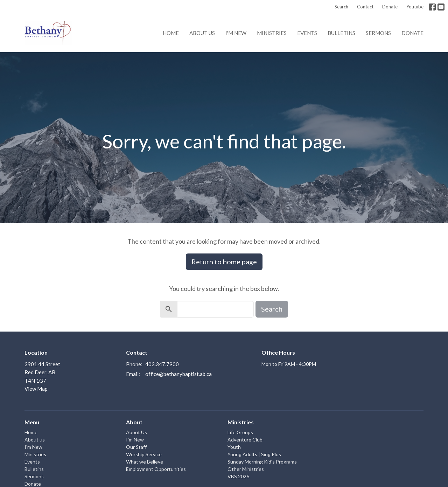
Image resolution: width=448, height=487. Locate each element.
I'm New (236, 33)
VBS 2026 (238, 476)
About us (202, 33)
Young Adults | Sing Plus (254, 454)
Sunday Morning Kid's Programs (262, 462)
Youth (234, 447)
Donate (390, 7)
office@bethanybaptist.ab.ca (178, 374)
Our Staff (136, 447)
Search (341, 7)
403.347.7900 (162, 364)
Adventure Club (245, 440)
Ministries (272, 33)
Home (171, 33)
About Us (136, 432)
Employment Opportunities (156, 469)
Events (307, 33)
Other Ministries (246, 469)
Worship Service (144, 454)
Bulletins (341, 33)
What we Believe (145, 462)
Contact (365, 7)
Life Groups (240, 432)
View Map (36, 389)
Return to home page (224, 262)
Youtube (415, 7)
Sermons (378, 33)
